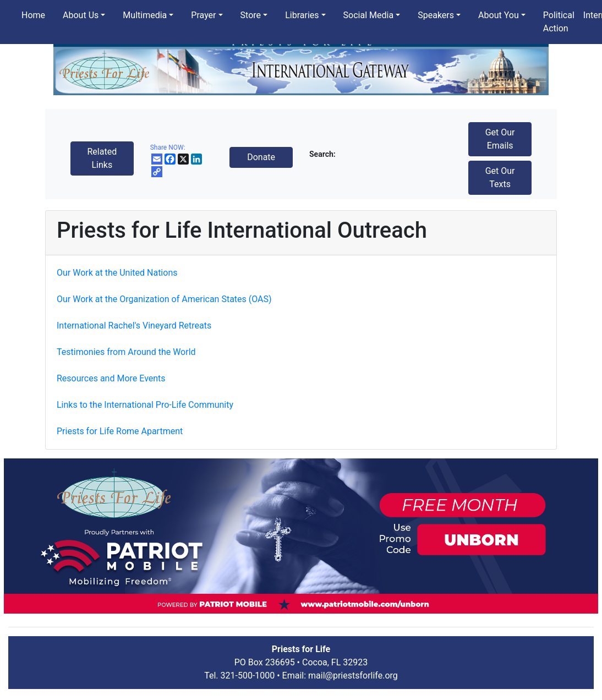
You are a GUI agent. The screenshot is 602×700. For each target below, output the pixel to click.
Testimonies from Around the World (126, 352)
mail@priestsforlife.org (353, 676)
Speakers (436, 15)
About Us (81, 15)
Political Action (559, 22)
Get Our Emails (500, 139)
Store (251, 15)
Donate (261, 157)
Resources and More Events (111, 378)
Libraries (302, 15)
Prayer (203, 15)
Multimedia (145, 15)
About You (499, 15)
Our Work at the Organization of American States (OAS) (164, 299)
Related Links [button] (102, 158)
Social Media (369, 15)
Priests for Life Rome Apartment (120, 431)
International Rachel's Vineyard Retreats (134, 326)
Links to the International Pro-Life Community (145, 405)
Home (33, 15)
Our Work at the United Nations (117, 273)
